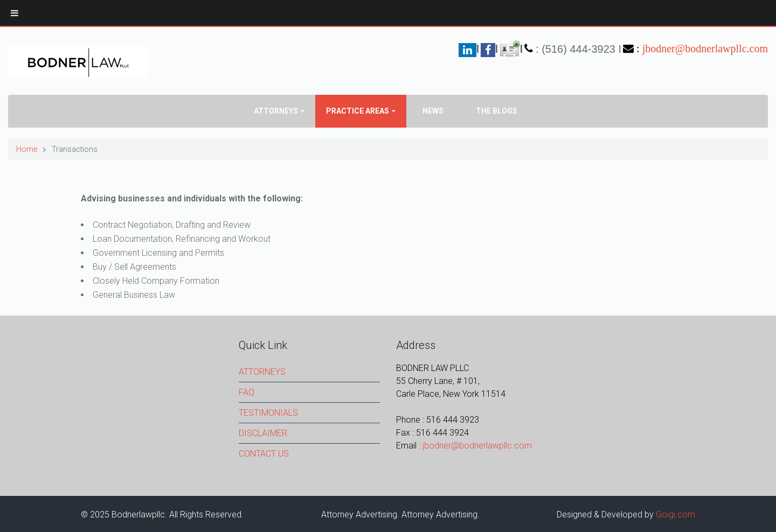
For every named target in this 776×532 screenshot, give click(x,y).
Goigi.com (675, 514)
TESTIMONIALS (268, 413)
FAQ (247, 392)
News (433, 111)
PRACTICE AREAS (358, 111)
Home (27, 149)
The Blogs (497, 111)
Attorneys (276, 111)
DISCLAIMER (263, 433)
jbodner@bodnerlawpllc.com (705, 48)
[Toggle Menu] (15, 13)
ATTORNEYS (262, 372)
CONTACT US (264, 454)
